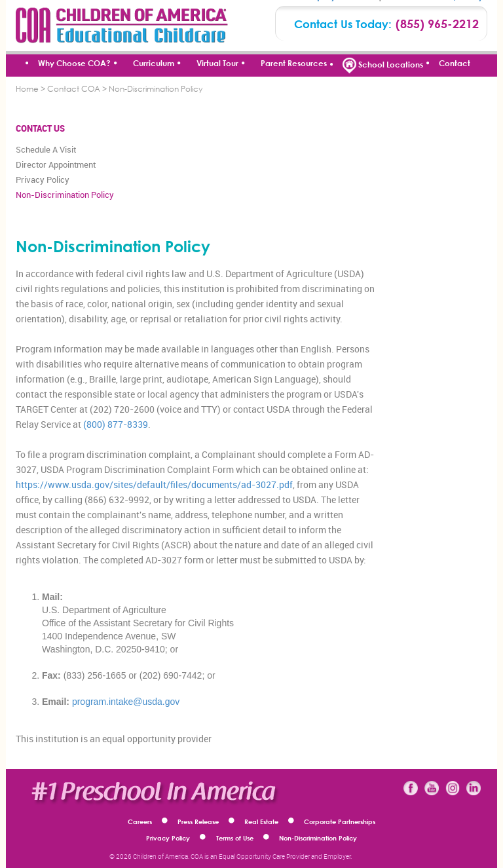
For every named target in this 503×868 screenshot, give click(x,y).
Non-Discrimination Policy (65, 195)
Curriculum (154, 63)
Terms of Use (235, 838)
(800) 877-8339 (116, 424)
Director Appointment (56, 164)
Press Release (198, 821)
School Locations (383, 66)
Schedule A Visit (46, 149)
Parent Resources (294, 63)
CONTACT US (40, 128)
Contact (455, 63)
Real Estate (261, 821)
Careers (140, 821)
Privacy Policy (43, 179)
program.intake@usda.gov (126, 702)
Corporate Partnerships (340, 821)
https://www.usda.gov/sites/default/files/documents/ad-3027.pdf (154, 484)
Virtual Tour (217, 63)
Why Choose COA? (74, 63)
